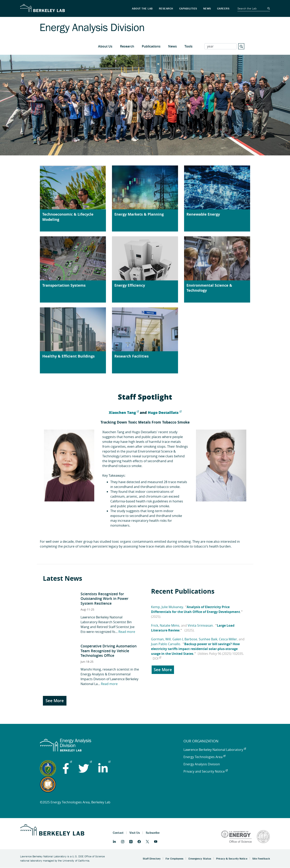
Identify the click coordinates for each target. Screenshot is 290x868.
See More (55, 701)
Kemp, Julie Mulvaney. (167, 607)
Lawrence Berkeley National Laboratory (215, 750)
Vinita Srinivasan (200, 625)
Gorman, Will (161, 639)
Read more (127, 632)
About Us (105, 46)
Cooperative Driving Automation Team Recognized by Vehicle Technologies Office (109, 651)
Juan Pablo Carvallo (166, 644)
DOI (157, 658)
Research (127, 46)
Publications (151, 46)
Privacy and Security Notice (206, 771)
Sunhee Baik (208, 639)
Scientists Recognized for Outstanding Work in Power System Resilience (105, 599)
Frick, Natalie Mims (165, 625)
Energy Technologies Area (204, 757)
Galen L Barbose (185, 639)
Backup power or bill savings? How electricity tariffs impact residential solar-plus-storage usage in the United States (195, 649)
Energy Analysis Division (202, 764)
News (172, 46)
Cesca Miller (228, 639)
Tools (188, 46)
